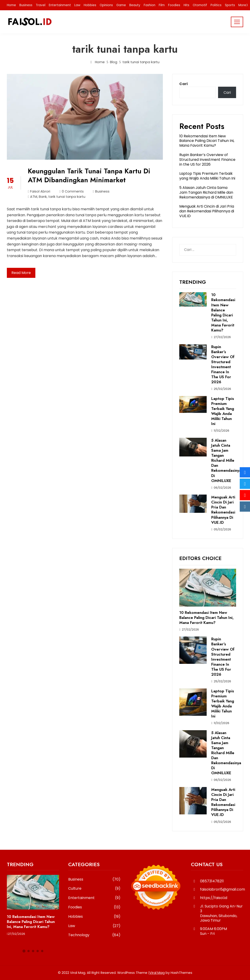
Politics (216, 5)
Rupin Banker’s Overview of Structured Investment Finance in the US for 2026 (207, 160)
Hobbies (90, 5)
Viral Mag (157, 973)
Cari (184, 84)
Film (162, 5)
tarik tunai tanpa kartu (67, 197)
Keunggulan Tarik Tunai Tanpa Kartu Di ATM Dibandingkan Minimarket (89, 175)
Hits (186, 5)
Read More (21, 273)
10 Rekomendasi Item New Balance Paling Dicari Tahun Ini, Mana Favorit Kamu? (207, 141)
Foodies (174, 5)
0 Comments (71, 191)
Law (77, 5)
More (242, 5)
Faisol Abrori (39, 191)
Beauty (135, 5)
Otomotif (200, 5)
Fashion (150, 5)
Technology (94, 935)
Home (11, 5)
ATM (34, 197)
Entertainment (60, 5)
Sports (230, 5)
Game (121, 5)
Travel (41, 5)
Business (26, 5)
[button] (24, 951)
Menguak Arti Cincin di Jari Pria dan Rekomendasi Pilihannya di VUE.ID (207, 211)
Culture (94, 889)
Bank (43, 197)
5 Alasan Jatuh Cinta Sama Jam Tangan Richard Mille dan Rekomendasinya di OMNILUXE (206, 192)
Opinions (106, 5)
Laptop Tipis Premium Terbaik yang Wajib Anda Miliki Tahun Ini (207, 176)
